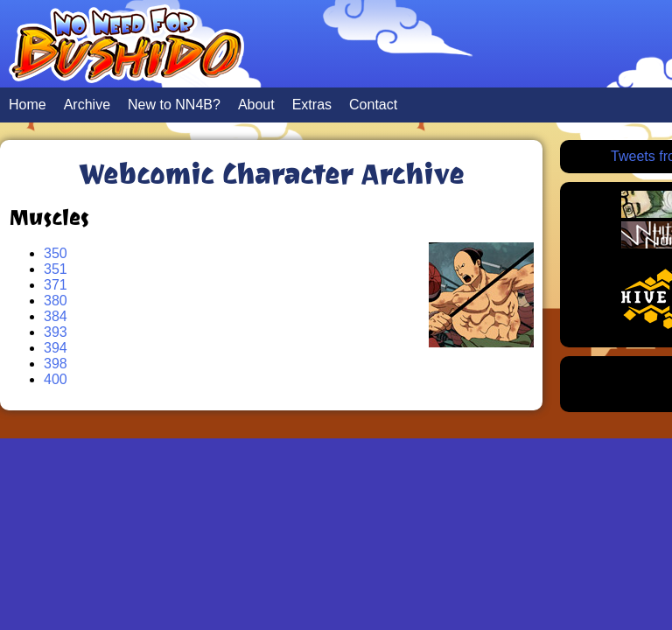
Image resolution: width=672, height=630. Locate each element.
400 (56, 379)
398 (56, 364)
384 (56, 316)
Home (28, 105)
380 (56, 301)
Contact (373, 105)
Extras (312, 105)
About (256, 105)
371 (56, 285)
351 (56, 269)
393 (56, 332)
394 (56, 348)
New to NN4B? (174, 105)
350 (56, 253)
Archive (87, 105)
